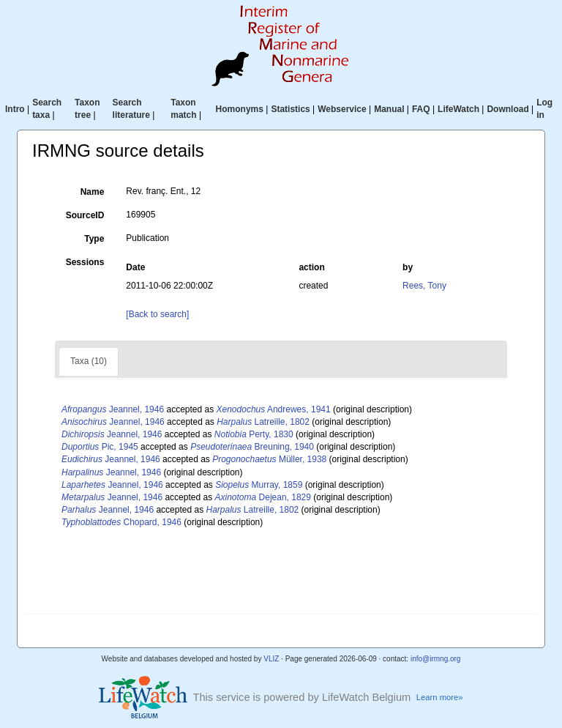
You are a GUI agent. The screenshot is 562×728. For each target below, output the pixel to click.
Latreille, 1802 (263, 422)
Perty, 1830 (254, 434)
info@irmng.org (436, 659)
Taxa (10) (89, 361)
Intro (15, 109)
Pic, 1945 (100, 447)
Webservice (342, 109)
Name (93, 192)
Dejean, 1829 (263, 497)
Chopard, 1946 (121, 522)
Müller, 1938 (269, 459)
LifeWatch (458, 109)
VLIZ (271, 659)
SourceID (85, 215)
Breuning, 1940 (252, 447)
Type (94, 239)
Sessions (85, 262)
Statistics (290, 109)
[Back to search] (157, 314)
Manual (389, 109)
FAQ (421, 109)
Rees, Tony (424, 286)
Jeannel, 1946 (113, 409)
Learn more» (440, 697)
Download (507, 109)
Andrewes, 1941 (274, 409)
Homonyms (240, 109)
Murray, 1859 (259, 485)
